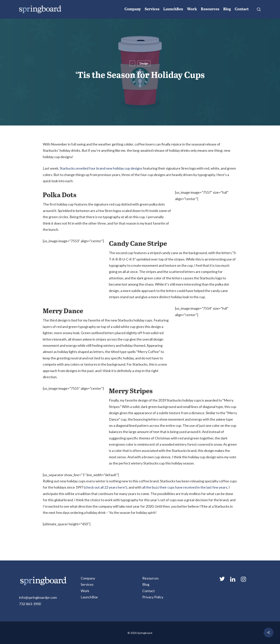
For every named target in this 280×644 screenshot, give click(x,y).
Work (85, 591)
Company (88, 578)
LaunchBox (89, 597)
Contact (149, 591)
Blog (146, 584)
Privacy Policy (153, 597)
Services (87, 584)
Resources (150, 578)
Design (144, 63)
